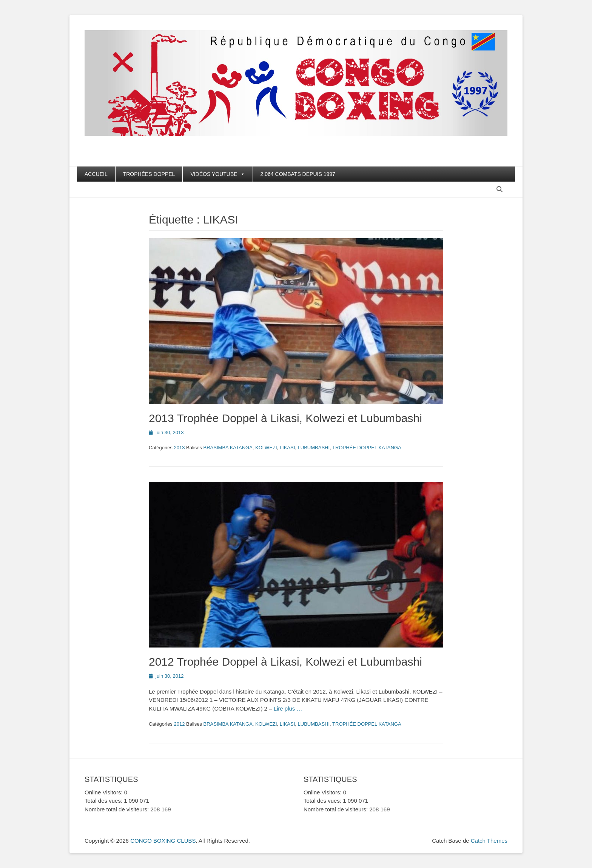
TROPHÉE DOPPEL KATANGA (367, 448)
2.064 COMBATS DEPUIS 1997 (298, 174)
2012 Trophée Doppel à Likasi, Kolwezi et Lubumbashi (285, 662)
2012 (179, 724)
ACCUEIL (96, 174)
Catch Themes (489, 841)
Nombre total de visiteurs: (117, 809)
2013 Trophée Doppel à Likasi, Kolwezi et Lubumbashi (285, 418)
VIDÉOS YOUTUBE (217, 174)
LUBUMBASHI (314, 448)
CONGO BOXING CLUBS (163, 841)
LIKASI (287, 448)
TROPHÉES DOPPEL (149, 174)
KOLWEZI (266, 448)
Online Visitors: (104, 792)
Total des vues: (104, 801)
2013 (179, 448)
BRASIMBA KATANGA (228, 448)
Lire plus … (288, 708)
